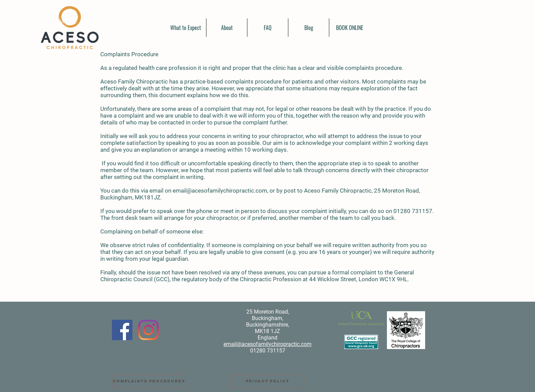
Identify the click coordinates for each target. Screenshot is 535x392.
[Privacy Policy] (267, 381)
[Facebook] (122, 330)
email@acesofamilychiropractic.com (220, 191)
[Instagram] (148, 330)
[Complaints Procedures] (149, 381)
